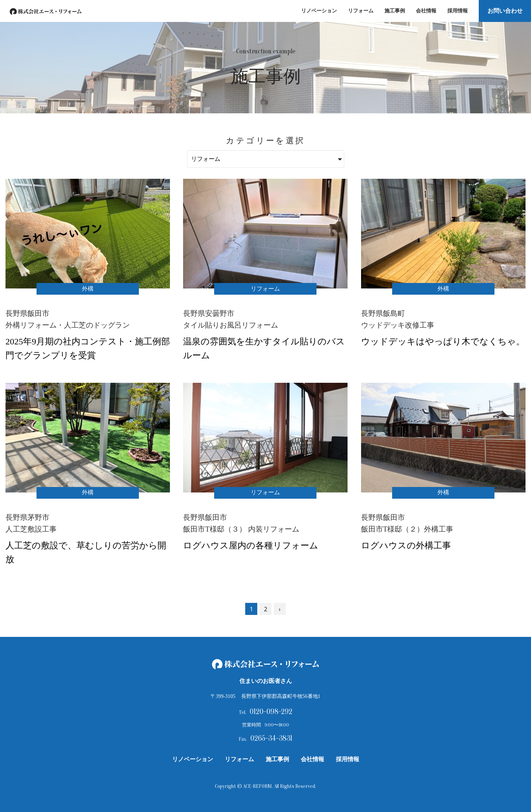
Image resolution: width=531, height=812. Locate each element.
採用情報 (456, 11)
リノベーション (317, 11)
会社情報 (424, 11)
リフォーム (359, 11)
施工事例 (393, 11)
